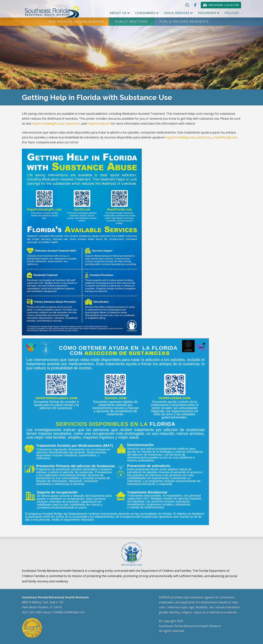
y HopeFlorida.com (225, 137)
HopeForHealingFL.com (48, 123)
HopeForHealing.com (180, 137)
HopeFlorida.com (99, 123)
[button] (187, 5)
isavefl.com (73, 123)
